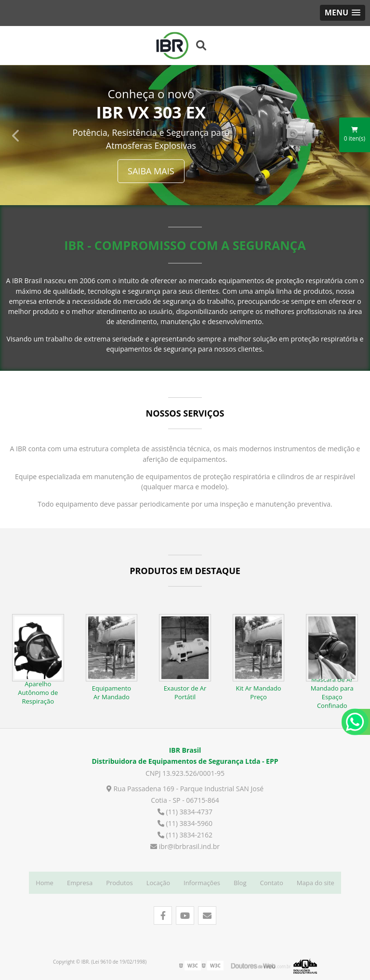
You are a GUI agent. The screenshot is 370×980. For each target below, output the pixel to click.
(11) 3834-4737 (185, 810)
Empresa (80, 881)
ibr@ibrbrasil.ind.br (185, 845)
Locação (158, 881)
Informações (202, 881)
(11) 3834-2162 (185, 833)
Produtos (119, 881)
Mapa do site (316, 881)
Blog (240, 881)
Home (45, 881)
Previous (16, 134)
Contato (272, 881)
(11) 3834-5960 (185, 822)
